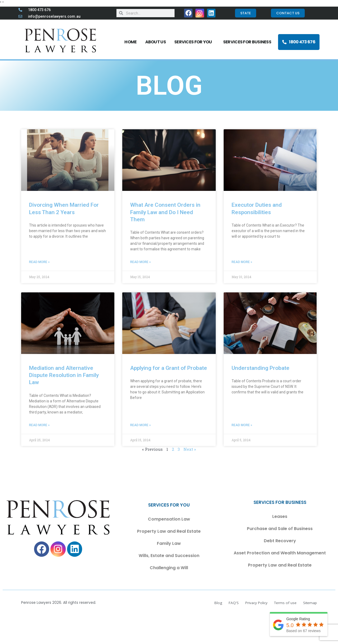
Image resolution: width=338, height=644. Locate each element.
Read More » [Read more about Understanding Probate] (242, 425)
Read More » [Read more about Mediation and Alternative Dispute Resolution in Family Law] (39, 425)
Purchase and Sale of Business (280, 529)
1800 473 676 (299, 42)
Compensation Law (169, 519)
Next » (190, 449)
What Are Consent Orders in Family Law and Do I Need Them (165, 212)
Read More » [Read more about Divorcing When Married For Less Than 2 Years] (39, 262)
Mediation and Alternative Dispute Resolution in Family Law (64, 375)
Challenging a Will (169, 568)
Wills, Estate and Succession (169, 556)
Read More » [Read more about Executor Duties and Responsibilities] (242, 262)
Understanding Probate (260, 368)
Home (130, 42)
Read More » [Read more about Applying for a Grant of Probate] (140, 425)
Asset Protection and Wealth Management (280, 553)
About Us (156, 42)
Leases (280, 516)
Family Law (169, 543)
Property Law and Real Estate (169, 531)
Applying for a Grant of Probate (169, 368)
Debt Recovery (280, 541)
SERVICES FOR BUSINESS (248, 42)
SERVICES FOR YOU (194, 42)
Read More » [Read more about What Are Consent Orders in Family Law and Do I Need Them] (140, 262)
